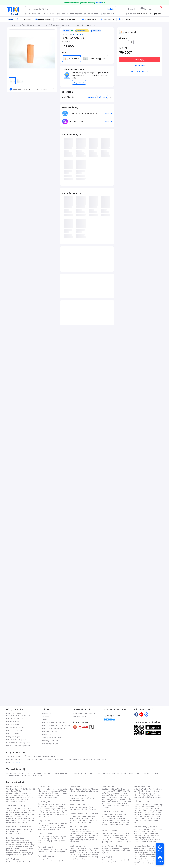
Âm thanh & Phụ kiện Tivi (142, 789)
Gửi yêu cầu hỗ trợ (13, 721)
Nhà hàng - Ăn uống (114, 838)
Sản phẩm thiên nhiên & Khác (19, 848)
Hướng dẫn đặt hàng (14, 724)
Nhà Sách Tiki (108, 857)
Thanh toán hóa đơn (109, 834)
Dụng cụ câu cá (144, 812)
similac (144, 773)
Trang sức (74, 807)
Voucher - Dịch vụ (110, 831)
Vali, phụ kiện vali (92, 791)
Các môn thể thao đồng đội (148, 814)
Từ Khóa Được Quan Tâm (145, 846)
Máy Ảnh (153, 842)
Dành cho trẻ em (17, 818)
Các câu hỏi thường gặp (15, 718)
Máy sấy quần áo (145, 797)
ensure (51, 773)
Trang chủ (132, 9)
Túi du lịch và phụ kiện (83, 789)
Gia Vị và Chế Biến (81, 853)
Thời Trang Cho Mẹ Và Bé (16, 789)
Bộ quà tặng (80, 859)
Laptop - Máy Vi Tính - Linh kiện (84, 814)
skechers (81, 773)
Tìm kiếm (110, 9)
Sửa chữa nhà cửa (80, 832)
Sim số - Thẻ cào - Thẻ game (120, 842)
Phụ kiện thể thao (148, 808)
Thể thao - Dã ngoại (112, 793)
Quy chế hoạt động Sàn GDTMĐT (85, 713)
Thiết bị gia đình (26, 862)
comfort (151, 773)
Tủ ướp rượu (157, 797)
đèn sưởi (144, 849)
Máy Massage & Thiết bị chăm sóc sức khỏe (21, 846)
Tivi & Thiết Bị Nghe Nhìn (115, 804)
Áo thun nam (43, 804)
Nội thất (81, 834)
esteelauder (22, 773)
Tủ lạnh (141, 791)
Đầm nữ (46, 789)
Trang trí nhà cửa (76, 829)
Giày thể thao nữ (152, 818)
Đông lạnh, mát (22, 812)
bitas (157, 773)
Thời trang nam (45, 801)
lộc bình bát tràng (91, 14)
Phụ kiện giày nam (49, 841)
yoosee (133, 773)
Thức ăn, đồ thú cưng (18, 820)
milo (74, 773)
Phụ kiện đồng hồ (81, 809)
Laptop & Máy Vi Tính (119, 801)
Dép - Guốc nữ (54, 823)
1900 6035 (16, 762)
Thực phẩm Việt (25, 810)
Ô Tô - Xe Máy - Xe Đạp (112, 846)
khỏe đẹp (56, 14)
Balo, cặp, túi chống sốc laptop (84, 790)
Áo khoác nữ (55, 791)
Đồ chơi (29, 789)
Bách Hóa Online (77, 846)
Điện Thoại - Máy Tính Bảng (19, 827)
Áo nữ (40, 789)
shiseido (10, 775)
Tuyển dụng (47, 719)
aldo (87, 773)
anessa (126, 773)
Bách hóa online (113, 799)
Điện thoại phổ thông (18, 832)
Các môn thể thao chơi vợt (148, 815)
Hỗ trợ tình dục (25, 853)
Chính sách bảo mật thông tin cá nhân (56, 725)
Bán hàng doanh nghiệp (51, 741)
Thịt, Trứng (18, 808)
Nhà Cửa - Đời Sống (79, 827)
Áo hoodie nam (48, 808)
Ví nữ (61, 850)
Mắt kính (90, 798)
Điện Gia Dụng (13, 859)
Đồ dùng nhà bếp (13, 862)
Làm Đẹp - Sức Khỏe (15, 838)
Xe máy (109, 851)
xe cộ (40, 14)
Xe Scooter (121, 851)
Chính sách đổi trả (13, 734)
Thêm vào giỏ (140, 65)
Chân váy (54, 793)
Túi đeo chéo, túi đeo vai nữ (48, 850)
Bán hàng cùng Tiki (80, 716)
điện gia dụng (31, 14)
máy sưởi (137, 849)
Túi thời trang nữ (45, 847)
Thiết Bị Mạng (82, 820)
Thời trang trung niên (50, 797)
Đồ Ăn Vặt (78, 855)
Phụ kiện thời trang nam (83, 799)
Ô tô (114, 851)
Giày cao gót (43, 823)
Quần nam (52, 804)
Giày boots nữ (47, 827)
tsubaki (39, 775)
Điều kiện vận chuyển (50, 744)
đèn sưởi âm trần (144, 863)
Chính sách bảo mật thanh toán (54, 722)
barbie (39, 773)
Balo (72, 789)
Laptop (90, 822)
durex (57, 773)
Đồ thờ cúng (78, 840)
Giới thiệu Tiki (47, 713)
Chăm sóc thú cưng (77, 849)
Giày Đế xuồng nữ (52, 829)
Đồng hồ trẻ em (94, 809)
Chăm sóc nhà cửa (20, 822)
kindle (107, 773)
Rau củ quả (14, 810)
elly (70, 773)
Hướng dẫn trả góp (13, 737)
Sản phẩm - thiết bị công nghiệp (116, 802)
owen (45, 773)
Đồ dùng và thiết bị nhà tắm (85, 836)
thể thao (79, 14)
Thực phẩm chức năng (18, 843)
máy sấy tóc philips (149, 851)
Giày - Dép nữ (44, 821)
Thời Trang (121, 789)
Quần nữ (53, 789)
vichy (29, 775)
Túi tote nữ (52, 852)
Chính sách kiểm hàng (14, 730)
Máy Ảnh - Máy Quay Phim (145, 827)
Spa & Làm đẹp (117, 836)
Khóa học (121, 834)
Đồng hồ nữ (83, 807)
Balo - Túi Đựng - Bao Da (147, 836)
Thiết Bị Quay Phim (146, 840)
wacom (120, 773)
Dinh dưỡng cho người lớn (20, 797)
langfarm (17, 775)
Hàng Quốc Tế (108, 786)
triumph (93, 773)
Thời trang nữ (44, 786)
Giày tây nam (54, 837)
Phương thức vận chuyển (15, 727)
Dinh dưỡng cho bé (18, 795)
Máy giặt (141, 793)
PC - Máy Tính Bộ (80, 822)
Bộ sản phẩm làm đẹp (20, 854)
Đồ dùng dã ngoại (148, 806)
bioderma (64, 773)
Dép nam (50, 839)
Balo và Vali (75, 786)
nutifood (100, 773)
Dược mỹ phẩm (26, 855)
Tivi (139, 795)
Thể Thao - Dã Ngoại (143, 801)
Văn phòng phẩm (120, 860)
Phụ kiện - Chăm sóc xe (110, 849)
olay (139, 773)
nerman (113, 773)
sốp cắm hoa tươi (107, 14)
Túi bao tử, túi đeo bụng (57, 861)
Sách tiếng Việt (107, 860)
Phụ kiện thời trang (78, 795)
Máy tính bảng (16, 834)
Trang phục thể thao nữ (142, 804)
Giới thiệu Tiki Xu (48, 735)
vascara (9, 773)
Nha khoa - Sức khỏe (115, 840)
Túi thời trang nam (46, 856)
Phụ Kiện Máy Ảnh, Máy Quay (144, 829)
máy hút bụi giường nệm (147, 858)
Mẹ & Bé (115, 797)
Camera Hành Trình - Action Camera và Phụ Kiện (147, 834)
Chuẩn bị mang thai (18, 801)
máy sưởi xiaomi (150, 857)
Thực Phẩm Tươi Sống (16, 805)
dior (15, 773)
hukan (24, 775)
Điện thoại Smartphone (15, 829)
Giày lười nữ (57, 827)
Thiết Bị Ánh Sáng (148, 832)
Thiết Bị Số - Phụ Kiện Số (112, 812)
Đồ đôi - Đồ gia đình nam (54, 810)
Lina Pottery (78, 34)
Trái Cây (9, 808)
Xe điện (123, 849)
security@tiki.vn (24, 746)
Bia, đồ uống (14, 816)
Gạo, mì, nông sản (18, 814)
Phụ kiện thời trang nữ (78, 798)
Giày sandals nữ (51, 825)
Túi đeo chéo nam (51, 859)
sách (72, 14)
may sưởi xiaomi (145, 855)
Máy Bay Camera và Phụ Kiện (147, 841)
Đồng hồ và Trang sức (80, 804)
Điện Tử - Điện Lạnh (142, 786)
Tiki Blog (46, 716)
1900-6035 (17, 713)
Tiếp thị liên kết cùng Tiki (51, 738)
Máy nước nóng (147, 795)
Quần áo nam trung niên (51, 814)
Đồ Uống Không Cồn (83, 857)
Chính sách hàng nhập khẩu (16, 740)
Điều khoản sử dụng (50, 732)
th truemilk (32, 773)
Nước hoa (15, 853)
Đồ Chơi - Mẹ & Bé (14, 786)
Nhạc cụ (87, 840)
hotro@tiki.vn (25, 743)
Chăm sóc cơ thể (17, 845)
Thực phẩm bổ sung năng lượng (148, 819)
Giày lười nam (43, 837)
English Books (114, 862)
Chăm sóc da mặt (13, 841)
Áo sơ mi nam (52, 806)
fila (34, 775)
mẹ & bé (47, 14)
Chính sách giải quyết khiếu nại (54, 728)
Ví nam (41, 859)
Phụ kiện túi (61, 852)
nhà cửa (65, 14)
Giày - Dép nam (45, 834)
